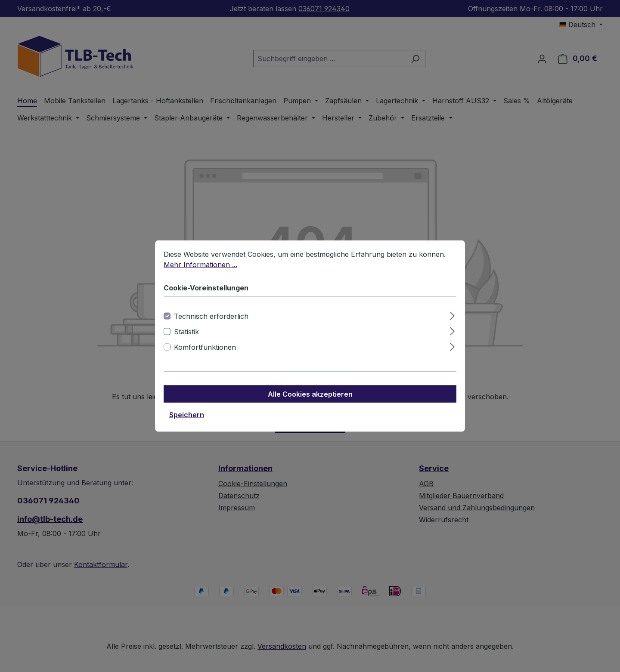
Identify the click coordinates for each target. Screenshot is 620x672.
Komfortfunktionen (205, 354)
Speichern (187, 422)
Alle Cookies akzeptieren (310, 401)
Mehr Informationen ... (200, 272)
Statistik (186, 339)
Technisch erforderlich (211, 324)
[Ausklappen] (452, 322)
